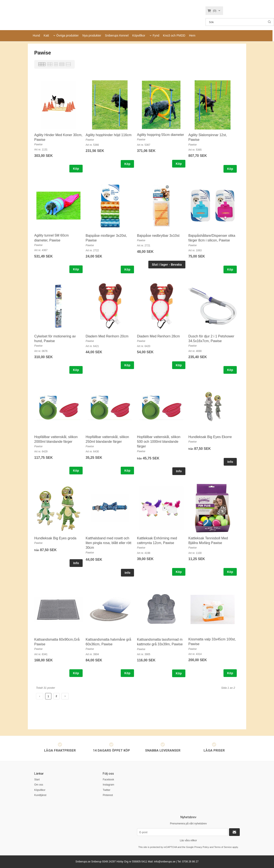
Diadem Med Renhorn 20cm (107, 336)
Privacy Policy (202, 847)
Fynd (156, 35)
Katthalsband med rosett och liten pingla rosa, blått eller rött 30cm (108, 543)
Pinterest (108, 795)
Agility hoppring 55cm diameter (161, 135)
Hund (36, 35)
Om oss (39, 785)
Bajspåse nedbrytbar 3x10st (158, 236)
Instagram (108, 785)
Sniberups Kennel (117, 35)
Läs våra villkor (188, 840)
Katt (46, 35)
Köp (76, 169)
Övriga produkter (67, 35)
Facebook (108, 780)
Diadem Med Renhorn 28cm (158, 336)
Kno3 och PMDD (174, 35)
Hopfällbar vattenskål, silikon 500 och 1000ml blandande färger (159, 442)
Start (37, 780)
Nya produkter (92, 35)
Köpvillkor (139, 35)
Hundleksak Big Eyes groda (55, 538)
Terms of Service (223, 847)
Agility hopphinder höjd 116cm (109, 135)
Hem (192, 35)
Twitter (106, 790)
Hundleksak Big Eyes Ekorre (210, 437)
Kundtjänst (40, 795)
